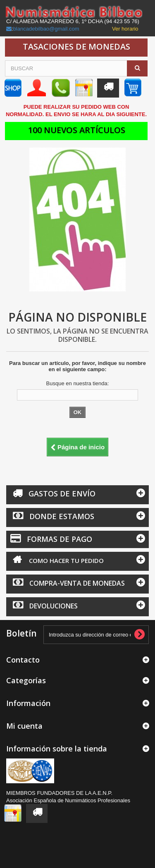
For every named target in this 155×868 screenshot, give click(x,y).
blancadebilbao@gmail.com (46, 29)
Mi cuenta (24, 726)
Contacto (23, 660)
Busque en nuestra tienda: (78, 383)
